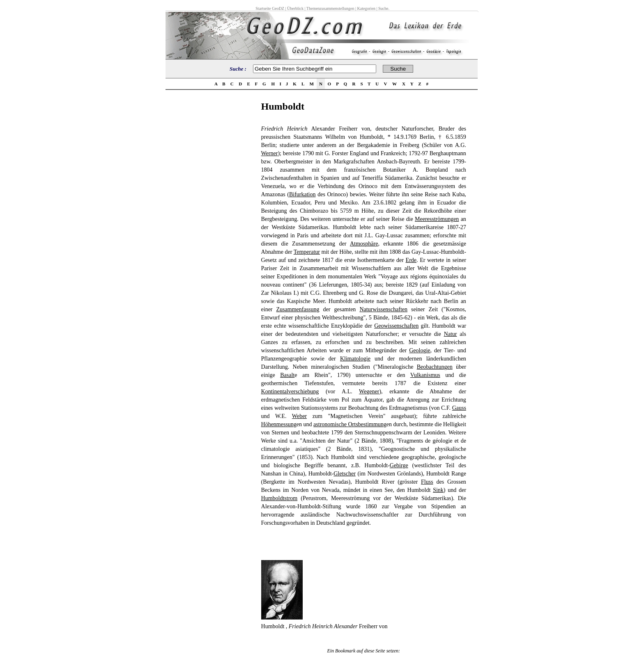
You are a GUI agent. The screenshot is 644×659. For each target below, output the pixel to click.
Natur (451, 334)
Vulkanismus (425, 375)
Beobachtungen (435, 367)
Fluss (427, 482)
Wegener (369, 391)
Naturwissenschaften (383, 309)
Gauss (459, 408)
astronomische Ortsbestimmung (350, 424)
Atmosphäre (364, 244)
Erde (411, 260)
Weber (299, 416)
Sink (438, 490)
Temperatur (307, 252)
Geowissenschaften (396, 326)
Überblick (295, 8)
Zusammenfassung (298, 309)
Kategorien (366, 8)
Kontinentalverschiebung (290, 391)
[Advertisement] (211, 224)
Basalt (287, 375)
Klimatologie (355, 359)
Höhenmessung (279, 424)
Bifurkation (302, 194)
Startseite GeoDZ (270, 8)
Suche (383, 8)
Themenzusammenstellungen (330, 8)
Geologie (420, 350)
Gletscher (345, 474)
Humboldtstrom (279, 498)
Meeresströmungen (437, 219)
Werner (270, 153)
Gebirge (399, 465)
